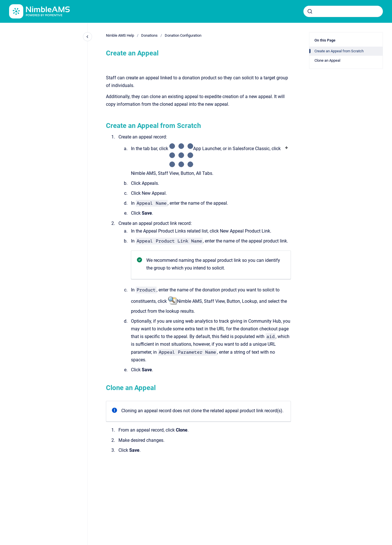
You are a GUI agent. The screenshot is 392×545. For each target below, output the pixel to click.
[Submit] (310, 11)
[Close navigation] (87, 37)
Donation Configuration (183, 35)
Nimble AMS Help (120, 35)
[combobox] (343, 11)
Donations (149, 35)
